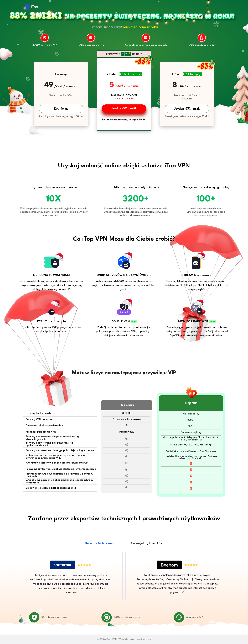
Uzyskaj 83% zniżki (187, 109)
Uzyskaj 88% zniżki (124, 109)
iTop (31, 7)
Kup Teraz (61, 109)
